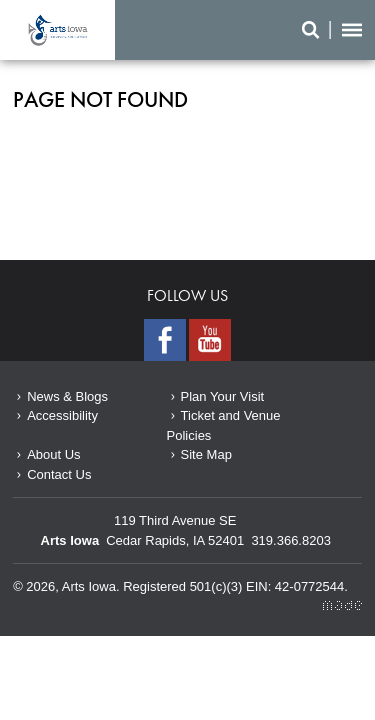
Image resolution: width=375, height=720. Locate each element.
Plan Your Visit (223, 396)
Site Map (206, 454)
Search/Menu (332, 30)
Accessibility (62, 415)
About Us (53, 454)
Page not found (57, 30)
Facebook (165, 340)
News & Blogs (67, 396)
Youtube (210, 340)
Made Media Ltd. (342, 605)
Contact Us (59, 474)
